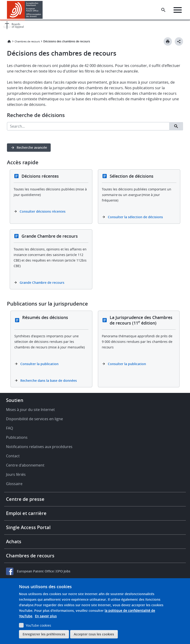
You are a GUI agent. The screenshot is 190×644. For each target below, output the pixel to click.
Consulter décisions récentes (43, 211)
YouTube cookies (38, 625)
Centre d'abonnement (25, 465)
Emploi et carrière (26, 513)
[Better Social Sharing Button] (179, 41)
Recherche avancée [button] (32, 147)
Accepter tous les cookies (94, 634)
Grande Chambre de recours (42, 283)
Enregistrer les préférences (44, 634)
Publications (17, 437)
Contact (13, 456)
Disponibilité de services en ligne (34, 419)
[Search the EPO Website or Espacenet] (163, 10)
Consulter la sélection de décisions (135, 217)
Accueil (9, 41)
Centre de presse (25, 499)
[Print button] (168, 41)
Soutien (15, 400)
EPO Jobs (63, 571)
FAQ (9, 428)
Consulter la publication (39, 364)
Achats (14, 541)
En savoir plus (46, 616)
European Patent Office (35, 571)
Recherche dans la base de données (49, 380)
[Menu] (178, 10)
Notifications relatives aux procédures (39, 447)
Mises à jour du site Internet (30, 410)
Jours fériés (16, 474)
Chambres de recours (27, 41)
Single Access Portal (28, 527)
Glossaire (14, 484)
